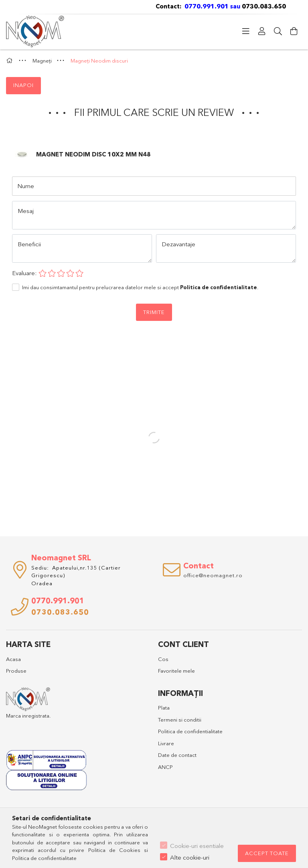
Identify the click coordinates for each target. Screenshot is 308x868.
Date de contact (177, 755)
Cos (163, 659)
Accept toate (267, 853)
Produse (16, 671)
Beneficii (29, 244)
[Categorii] (246, 31)
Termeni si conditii (180, 720)
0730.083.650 (265, 6)
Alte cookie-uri (190, 857)
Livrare (166, 743)
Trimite (154, 312)
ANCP (165, 767)
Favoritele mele (176, 671)
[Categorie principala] (10, 61)
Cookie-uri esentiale (197, 846)
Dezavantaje (178, 244)
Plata (164, 708)
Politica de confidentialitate (190, 731)
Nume (26, 186)
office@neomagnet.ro (213, 575)
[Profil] (262, 31)
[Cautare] (278, 31)
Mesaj (26, 211)
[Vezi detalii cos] (294, 31)
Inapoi (23, 85)
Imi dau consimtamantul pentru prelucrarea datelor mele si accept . (140, 287)
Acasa (13, 659)
